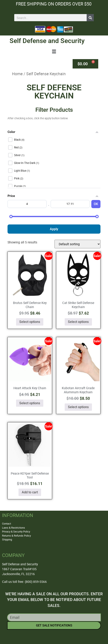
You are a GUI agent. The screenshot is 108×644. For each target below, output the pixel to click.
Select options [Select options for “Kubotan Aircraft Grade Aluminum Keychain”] (78, 407)
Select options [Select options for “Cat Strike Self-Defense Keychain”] (78, 322)
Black (18, 140)
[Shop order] (77, 244)
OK (96, 204)
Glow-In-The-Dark (25, 163)
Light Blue (20, 171)
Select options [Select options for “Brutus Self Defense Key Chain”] (30, 322)
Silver (18, 155)
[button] (54, 51)
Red (17, 147)
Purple (18, 186)
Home (17, 74)
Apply (54, 229)
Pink (17, 178)
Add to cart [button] (30, 492)
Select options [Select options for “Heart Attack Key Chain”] (30, 403)
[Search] (90, 18)
